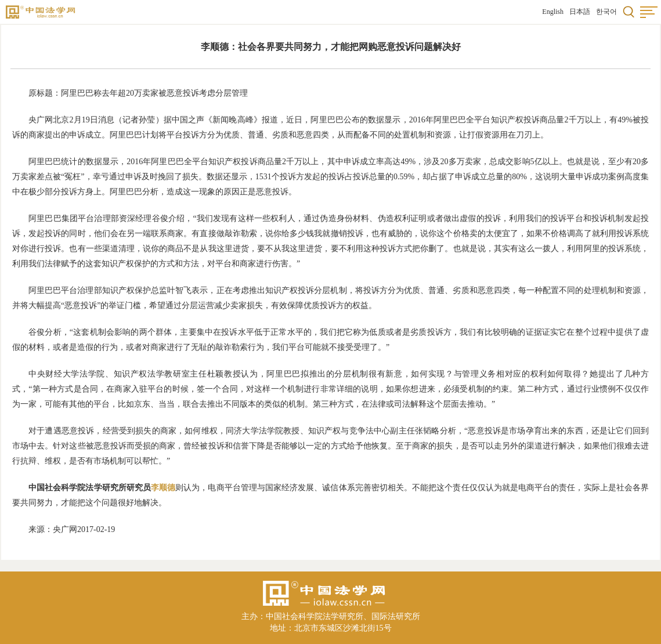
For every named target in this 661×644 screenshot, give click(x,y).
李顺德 (163, 488)
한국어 (606, 12)
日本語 (580, 12)
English (553, 12)
